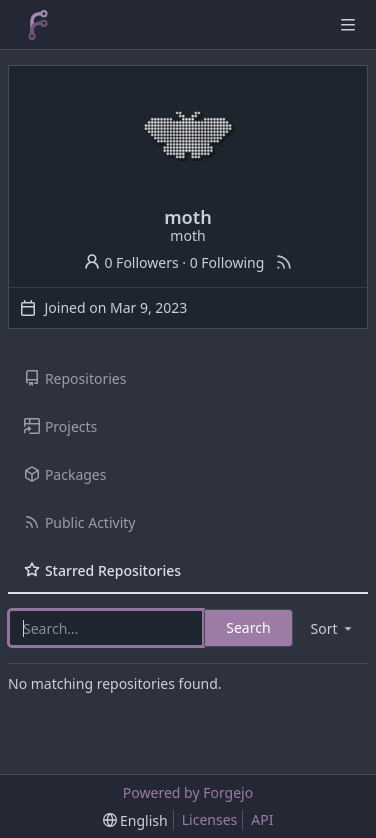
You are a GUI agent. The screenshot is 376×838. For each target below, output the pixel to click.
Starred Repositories (102, 570)
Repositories (75, 378)
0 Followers (131, 262)
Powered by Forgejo (188, 792)
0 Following (227, 262)
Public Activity (79, 522)
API (262, 819)
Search (248, 627)
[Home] (38, 25)
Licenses (210, 819)
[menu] (333, 628)
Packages (65, 474)
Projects (60, 426)
